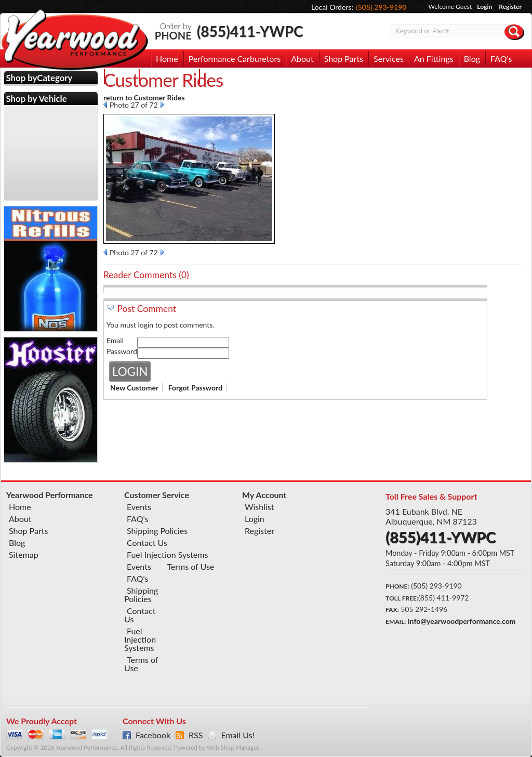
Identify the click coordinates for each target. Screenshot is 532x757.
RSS (196, 735)
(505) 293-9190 (381, 7)
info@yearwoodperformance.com (462, 621)
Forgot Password (195, 388)
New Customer (134, 388)
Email (115, 340)
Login (484, 6)
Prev (105, 105)
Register (510, 6)
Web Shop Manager (233, 747)
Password (122, 351)
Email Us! (237, 735)
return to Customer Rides (144, 97)
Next (162, 105)
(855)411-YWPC (250, 31)
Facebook (153, 735)
